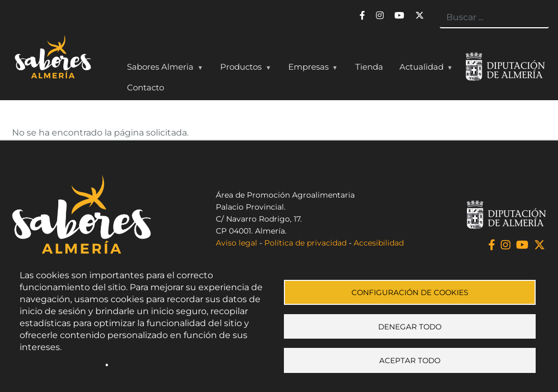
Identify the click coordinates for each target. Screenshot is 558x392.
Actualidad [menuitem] (424, 69)
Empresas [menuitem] (311, 69)
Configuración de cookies (410, 291)
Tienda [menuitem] (369, 67)
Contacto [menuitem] (145, 87)
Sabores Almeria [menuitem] (162, 69)
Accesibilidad (379, 243)
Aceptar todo (410, 362)
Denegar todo (410, 327)
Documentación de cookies (164, 365)
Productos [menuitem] (243, 69)
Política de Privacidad (60, 365)
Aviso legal (236, 243)
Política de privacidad (305, 243)
